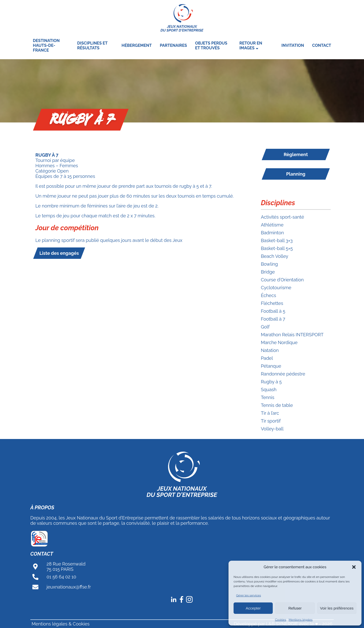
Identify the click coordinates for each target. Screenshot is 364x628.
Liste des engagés (59, 253)
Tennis (268, 397)
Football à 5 (273, 311)
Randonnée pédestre (283, 374)
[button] (354, 567)
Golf (265, 327)
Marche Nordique (279, 342)
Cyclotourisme (276, 288)
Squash (269, 390)
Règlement (296, 154)
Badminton (272, 233)
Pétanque (271, 366)
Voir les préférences (337, 608)
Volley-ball (272, 429)
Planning (296, 174)
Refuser (295, 608)
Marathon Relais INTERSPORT (292, 335)
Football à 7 (273, 319)
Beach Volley (275, 256)
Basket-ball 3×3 (277, 240)
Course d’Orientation (282, 280)
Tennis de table (277, 405)
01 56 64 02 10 (61, 577)
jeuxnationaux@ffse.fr (69, 587)
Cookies (281, 620)
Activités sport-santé (282, 217)
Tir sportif (271, 421)
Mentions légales (301, 620)
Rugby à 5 (271, 382)
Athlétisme (272, 225)
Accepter (253, 608)
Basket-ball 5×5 (277, 248)
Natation (270, 350)
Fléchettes (272, 303)
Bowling (269, 264)
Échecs (268, 295)
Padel (267, 358)
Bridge (268, 272)
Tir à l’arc (270, 413)
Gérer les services (248, 595)
